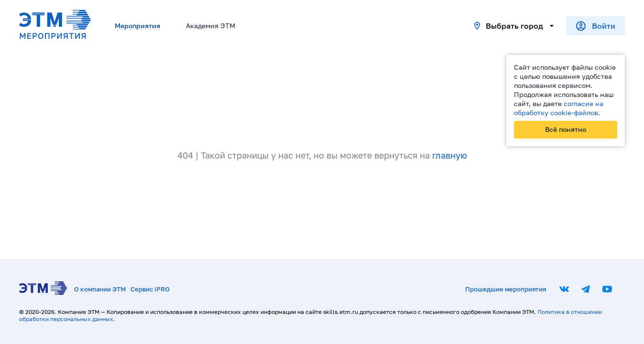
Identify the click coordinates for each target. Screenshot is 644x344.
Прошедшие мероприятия (506, 289)
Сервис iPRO (150, 289)
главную (450, 155)
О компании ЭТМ (100, 289)
